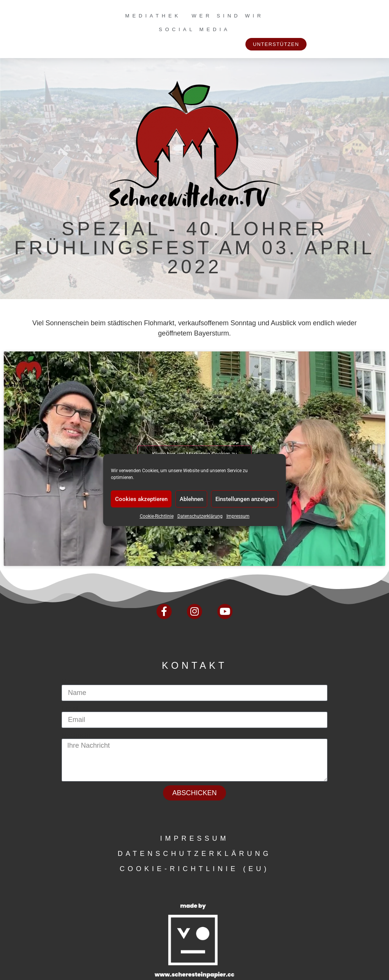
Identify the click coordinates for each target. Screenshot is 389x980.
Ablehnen (191, 499)
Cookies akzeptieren (141, 499)
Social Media (194, 29)
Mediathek (153, 16)
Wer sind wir (228, 16)
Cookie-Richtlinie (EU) (194, 869)
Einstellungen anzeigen (245, 499)
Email (70, 708)
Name (71, 681)
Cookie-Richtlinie (157, 516)
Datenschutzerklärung (200, 516)
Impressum (238, 516)
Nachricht (76, 735)
